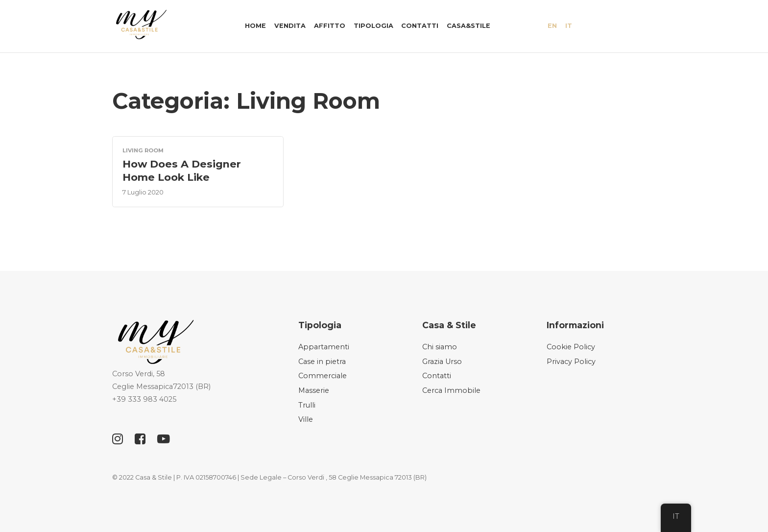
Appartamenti (324, 347)
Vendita (290, 26)
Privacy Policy (571, 362)
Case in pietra (322, 362)
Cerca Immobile (451, 390)
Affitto (330, 26)
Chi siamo (440, 347)
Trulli (307, 405)
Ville (306, 419)
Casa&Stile (468, 26)
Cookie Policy (571, 347)
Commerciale (323, 376)
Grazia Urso (442, 362)
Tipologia (373, 26)
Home (255, 26)
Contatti (420, 26)
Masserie (314, 390)
